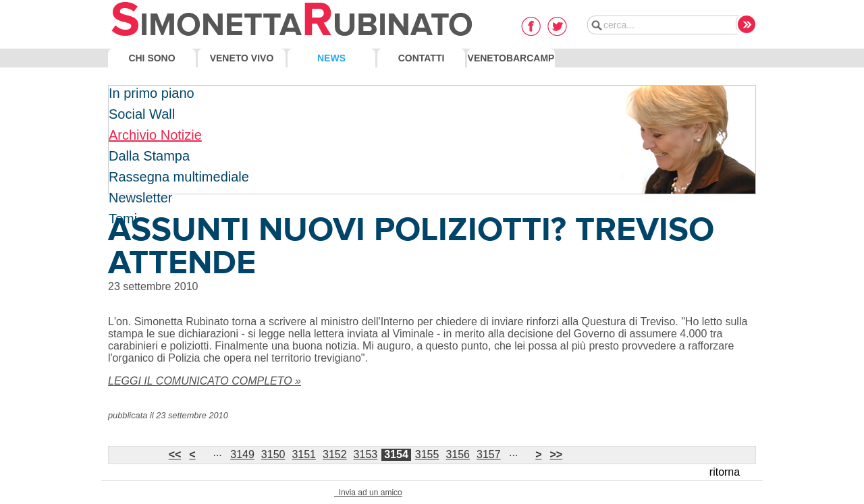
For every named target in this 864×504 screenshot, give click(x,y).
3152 (335, 454)
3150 (273, 454)
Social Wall (142, 114)
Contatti (422, 58)
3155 (427, 454)
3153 (366, 454)
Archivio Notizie (155, 135)
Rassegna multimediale (179, 177)
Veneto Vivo (242, 58)
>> (556, 454)
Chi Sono (152, 58)
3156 (458, 454)
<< (175, 454)
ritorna (725, 472)
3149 (242, 454)
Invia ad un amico (368, 493)
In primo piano (152, 93)
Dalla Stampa (149, 156)
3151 (304, 454)
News (331, 58)
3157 (489, 454)
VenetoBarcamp (511, 58)
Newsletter (140, 198)
